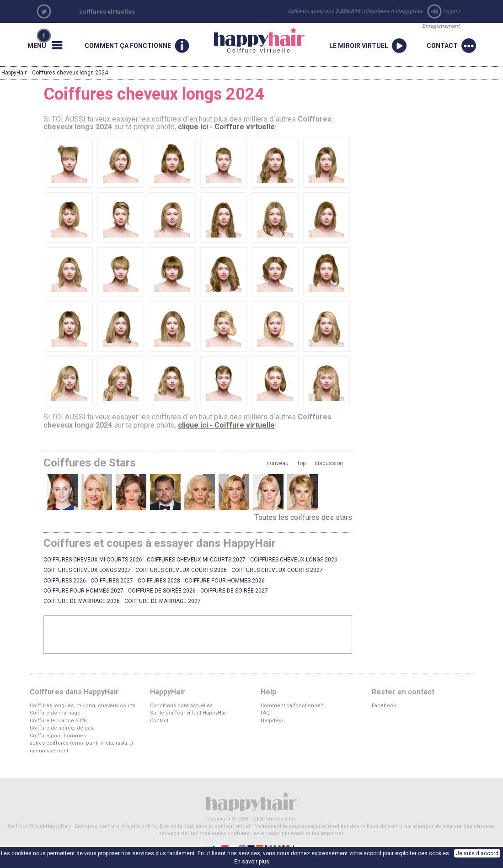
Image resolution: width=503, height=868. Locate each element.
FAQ (265, 713)
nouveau (278, 463)
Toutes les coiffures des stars (303, 517)
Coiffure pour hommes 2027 (83, 591)
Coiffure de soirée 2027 (234, 591)
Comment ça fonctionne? (292, 706)
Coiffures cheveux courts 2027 (277, 570)
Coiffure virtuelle (259, 41)
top (302, 463)
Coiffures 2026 (65, 581)
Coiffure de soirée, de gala (62, 728)
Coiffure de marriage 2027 (163, 601)
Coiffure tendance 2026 (58, 721)
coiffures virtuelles (107, 12)
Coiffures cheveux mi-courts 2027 (196, 560)
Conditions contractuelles (181, 706)
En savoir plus (252, 862)
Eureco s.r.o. (281, 819)
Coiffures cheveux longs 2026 (294, 560)
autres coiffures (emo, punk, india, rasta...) (81, 743)
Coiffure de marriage (55, 713)
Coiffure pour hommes (58, 736)
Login (450, 11)
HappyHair (14, 73)
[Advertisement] (198, 634)
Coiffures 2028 (159, 581)
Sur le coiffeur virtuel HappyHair (189, 713)
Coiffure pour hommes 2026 (225, 581)
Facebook (384, 706)
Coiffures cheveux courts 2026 (181, 570)
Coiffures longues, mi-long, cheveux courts (83, 706)
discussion (329, 463)
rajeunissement (49, 751)
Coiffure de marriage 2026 (82, 601)
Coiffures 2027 (112, 581)
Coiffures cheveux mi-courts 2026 (93, 560)
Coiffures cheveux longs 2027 (87, 570)
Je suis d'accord (477, 853)
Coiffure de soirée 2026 (162, 591)
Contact (159, 721)
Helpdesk (272, 721)
